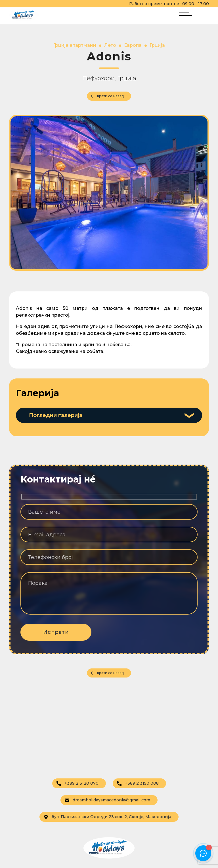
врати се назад (110, 96)
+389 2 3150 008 (138, 783)
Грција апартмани (75, 45)
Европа (133, 45)
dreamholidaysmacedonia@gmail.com (107, 800)
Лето (110, 45)
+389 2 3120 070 (77, 783)
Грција (157, 45)
